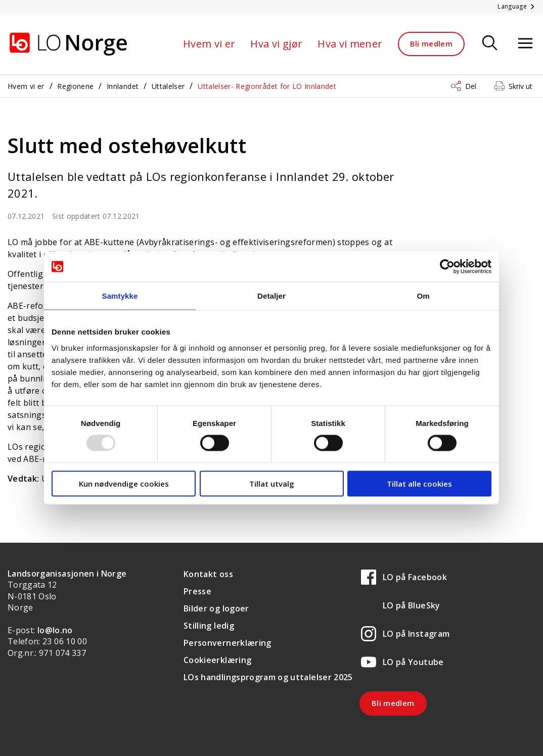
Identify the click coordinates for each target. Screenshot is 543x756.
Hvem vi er (209, 44)
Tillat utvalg (272, 483)
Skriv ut (521, 86)
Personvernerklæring (228, 643)
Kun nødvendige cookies (124, 483)
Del (471, 86)
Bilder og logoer (216, 608)
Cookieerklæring (217, 660)
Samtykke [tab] (120, 296)
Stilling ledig (209, 626)
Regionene (75, 86)
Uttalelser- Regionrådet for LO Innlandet (267, 86)
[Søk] (490, 44)
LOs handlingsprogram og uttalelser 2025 (268, 677)
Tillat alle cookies (419, 483)
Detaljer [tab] (271, 296)
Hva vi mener (350, 44)
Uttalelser (168, 86)
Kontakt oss (208, 574)
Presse (197, 591)
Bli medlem (432, 43)
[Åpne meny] (525, 44)
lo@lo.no (55, 630)
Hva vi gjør (276, 44)
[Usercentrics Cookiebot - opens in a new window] (447, 267)
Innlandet (123, 86)
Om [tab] (423, 296)
